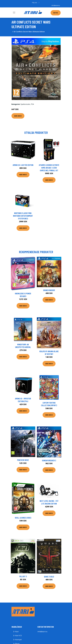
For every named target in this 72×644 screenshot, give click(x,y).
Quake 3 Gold (49, 577)
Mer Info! (18, 116)
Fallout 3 (23, 576)
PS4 (32, 104)
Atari (17, 632)
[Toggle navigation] (14, 13)
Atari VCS (18, 636)
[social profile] (39, 3)
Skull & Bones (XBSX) (23, 518)
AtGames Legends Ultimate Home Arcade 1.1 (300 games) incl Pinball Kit (49, 168)
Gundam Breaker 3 (49, 460)
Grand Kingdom (49, 290)
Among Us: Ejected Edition (23, 165)
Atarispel (18, 640)
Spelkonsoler (25, 104)
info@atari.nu (56, 5)
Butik (56, 13)
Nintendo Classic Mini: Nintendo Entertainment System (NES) (23, 216)
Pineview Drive (23, 460)
